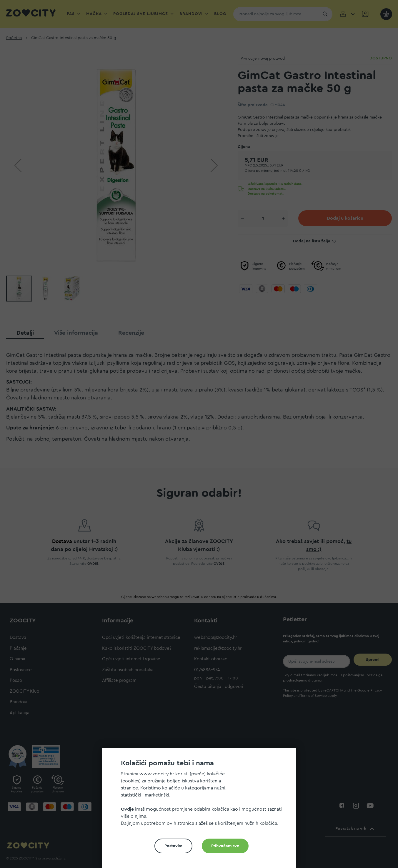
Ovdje (127, 809)
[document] (202, 810)
